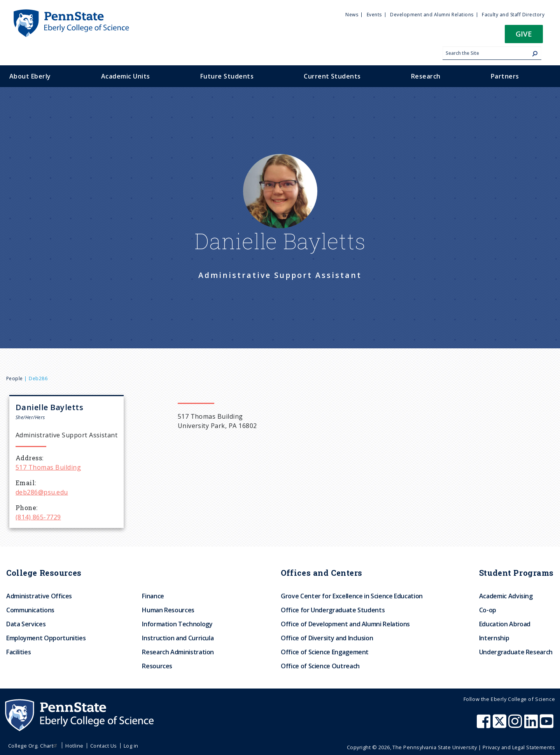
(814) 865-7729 (38, 517)
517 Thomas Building (48, 467)
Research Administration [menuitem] (178, 652)
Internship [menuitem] (494, 638)
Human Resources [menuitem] (168, 610)
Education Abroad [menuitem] (505, 624)
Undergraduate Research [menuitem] (516, 652)
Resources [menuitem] (157, 666)
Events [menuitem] (374, 15)
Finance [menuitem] (153, 596)
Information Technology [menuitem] (177, 624)
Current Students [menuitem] (332, 76)
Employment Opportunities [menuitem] (46, 638)
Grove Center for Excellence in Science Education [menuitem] (352, 596)
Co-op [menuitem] (488, 610)
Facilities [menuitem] (18, 652)
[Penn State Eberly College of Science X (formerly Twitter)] (500, 725)
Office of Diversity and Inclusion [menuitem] (327, 638)
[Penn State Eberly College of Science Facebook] (485, 725)
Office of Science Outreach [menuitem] (320, 666)
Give (524, 34)
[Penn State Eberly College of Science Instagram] (516, 725)
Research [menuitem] (426, 76)
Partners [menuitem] (505, 76)
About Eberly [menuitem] (30, 76)
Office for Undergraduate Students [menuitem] (333, 610)
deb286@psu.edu (42, 492)
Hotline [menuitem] (74, 746)
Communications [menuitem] (30, 610)
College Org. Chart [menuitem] (34, 746)
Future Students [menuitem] (227, 76)
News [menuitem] (352, 15)
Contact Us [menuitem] (104, 746)
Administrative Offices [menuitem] (39, 596)
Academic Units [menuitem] (126, 76)
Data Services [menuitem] (26, 624)
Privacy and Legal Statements (519, 747)
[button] (524, 36)
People (15, 378)
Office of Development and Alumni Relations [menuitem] (345, 624)
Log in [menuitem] (131, 746)
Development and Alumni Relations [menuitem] (432, 15)
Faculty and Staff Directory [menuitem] (513, 15)
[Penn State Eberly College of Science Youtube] (547, 725)
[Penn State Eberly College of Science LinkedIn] (532, 725)
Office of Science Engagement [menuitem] (325, 652)
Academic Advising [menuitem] (506, 596)
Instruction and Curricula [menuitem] (178, 638)
